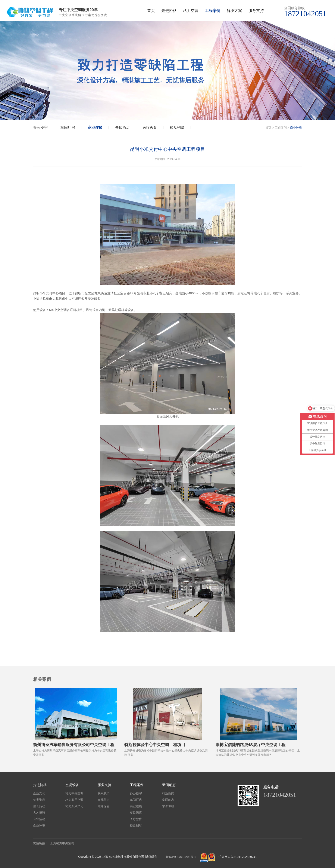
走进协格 (169, 11)
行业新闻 (168, 793)
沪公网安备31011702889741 (238, 857)
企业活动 (39, 819)
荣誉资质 (39, 800)
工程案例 (213, 11)
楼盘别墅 (177, 128)
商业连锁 (95, 128)
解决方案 (234, 11)
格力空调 (191, 11)
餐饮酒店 (122, 128)
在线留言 (104, 800)
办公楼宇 (40, 128)
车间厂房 (68, 128)
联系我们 (104, 793)
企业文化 (39, 793)
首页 (151, 11)
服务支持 (256, 11)
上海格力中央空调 (62, 843)
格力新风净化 (74, 806)
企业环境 (39, 825)
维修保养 (104, 806)
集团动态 (168, 800)
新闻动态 (169, 785)
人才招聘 (39, 813)
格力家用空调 (74, 800)
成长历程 (39, 806)
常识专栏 (168, 806)
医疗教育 (150, 128)
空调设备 (72, 785)
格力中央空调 (74, 793)
